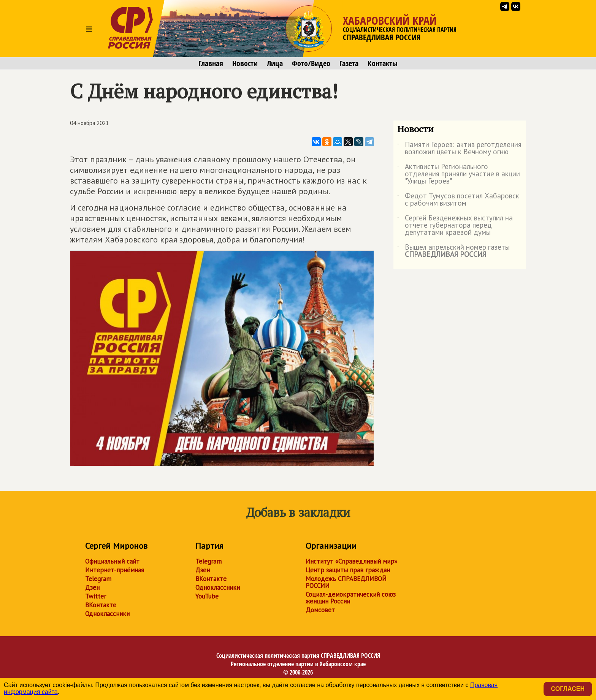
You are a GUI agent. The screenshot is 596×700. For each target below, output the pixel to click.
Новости (245, 63)
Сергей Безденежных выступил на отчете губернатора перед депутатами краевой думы (455, 226)
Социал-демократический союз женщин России (351, 598)
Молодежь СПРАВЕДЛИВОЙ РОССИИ (346, 582)
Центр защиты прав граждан (348, 570)
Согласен (568, 689)
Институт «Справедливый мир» (351, 561)
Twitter (96, 596)
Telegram (98, 579)
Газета (349, 63)
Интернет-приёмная (115, 570)
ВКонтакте (101, 605)
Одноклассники (107, 614)
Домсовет (320, 610)
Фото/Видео (311, 63)
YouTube (207, 596)
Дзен (92, 588)
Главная (211, 63)
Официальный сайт (112, 561)
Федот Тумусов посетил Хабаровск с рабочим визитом (458, 200)
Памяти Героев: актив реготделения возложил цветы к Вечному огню (459, 149)
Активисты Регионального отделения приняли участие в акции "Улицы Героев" (459, 174)
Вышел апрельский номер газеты (453, 251)
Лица (275, 63)
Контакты (383, 63)
